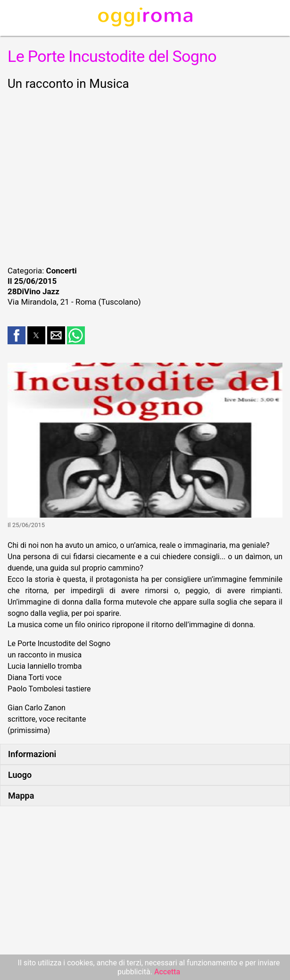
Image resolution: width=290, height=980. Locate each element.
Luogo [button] (20, 775)
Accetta (167, 972)
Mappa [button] (21, 796)
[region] (145, 177)
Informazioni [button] (32, 754)
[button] (17, 335)
